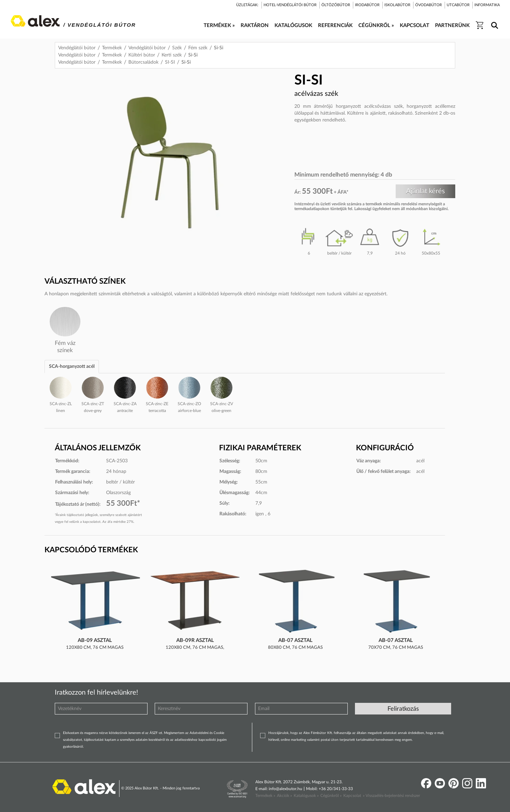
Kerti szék (172, 55)
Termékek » (265, 796)
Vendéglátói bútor (77, 48)
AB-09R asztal (195, 640)
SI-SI (170, 62)
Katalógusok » (306, 796)
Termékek (112, 48)
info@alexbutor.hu (285, 789)
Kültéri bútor (142, 55)
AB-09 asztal (95, 640)
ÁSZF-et (156, 733)
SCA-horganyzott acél (72, 366)
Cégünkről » (331, 796)
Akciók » (284, 796)
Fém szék (198, 48)
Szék (177, 48)
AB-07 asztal (295, 640)
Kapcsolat (352, 796)
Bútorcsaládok (143, 62)
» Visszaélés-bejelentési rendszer (391, 796)
